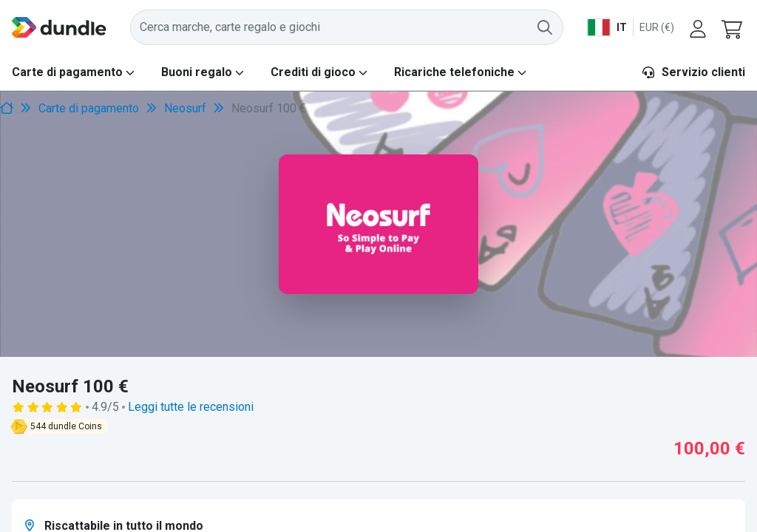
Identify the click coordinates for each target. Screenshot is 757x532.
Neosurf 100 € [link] (269, 108)
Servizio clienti (693, 72)
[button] (733, 27)
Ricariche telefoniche (454, 72)
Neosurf (185, 108)
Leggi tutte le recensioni (191, 407)
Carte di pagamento (67, 72)
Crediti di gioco (313, 72)
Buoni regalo (197, 72)
